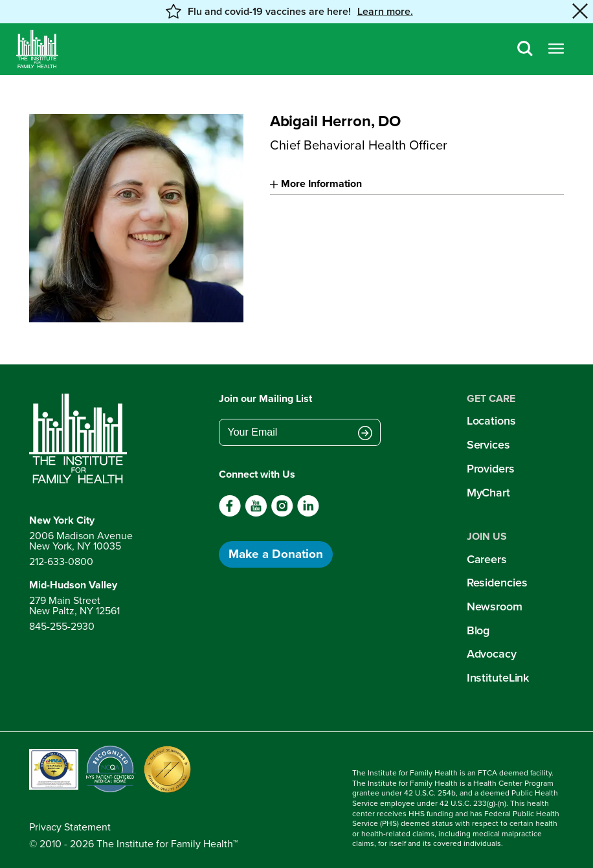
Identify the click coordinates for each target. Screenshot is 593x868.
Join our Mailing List (265, 398)
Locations (491, 420)
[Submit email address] (365, 434)
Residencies (497, 582)
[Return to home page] (81, 439)
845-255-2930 (62, 626)
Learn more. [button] (385, 12)
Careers (487, 559)
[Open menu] (556, 49)
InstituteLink (498, 677)
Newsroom (495, 606)
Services (488, 444)
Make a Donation (276, 554)
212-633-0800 (61, 561)
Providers (491, 468)
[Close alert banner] (580, 12)
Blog (478, 630)
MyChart (488, 492)
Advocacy (492, 653)
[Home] (37, 49)
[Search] (525, 49)
